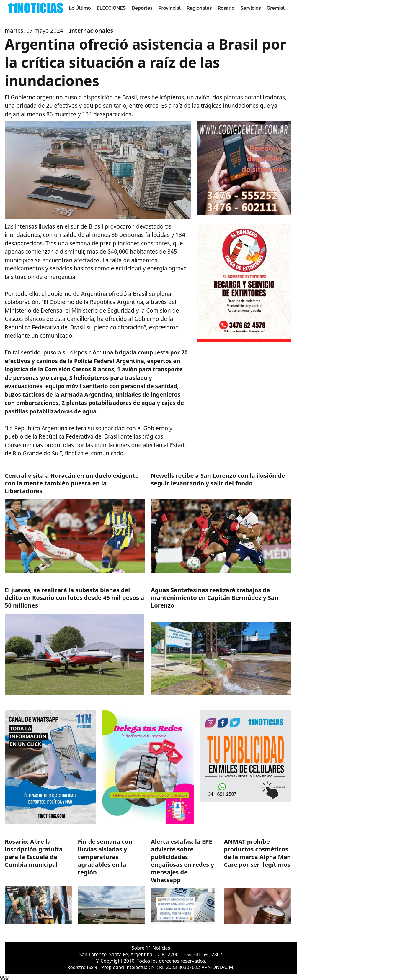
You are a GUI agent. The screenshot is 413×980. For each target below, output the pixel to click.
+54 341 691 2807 (203, 954)
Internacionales (91, 31)
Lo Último (80, 8)
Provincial (170, 8)
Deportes (142, 8)
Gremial (276, 8)
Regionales (199, 8)
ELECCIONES (111, 8)
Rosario (226, 8)
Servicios (250, 8)
